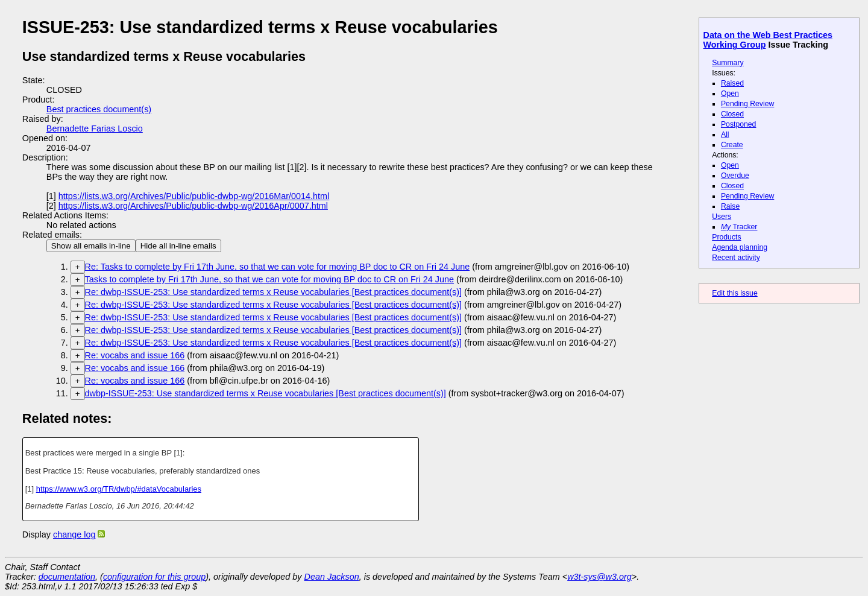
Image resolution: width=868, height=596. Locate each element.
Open (730, 94)
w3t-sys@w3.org (599, 577)
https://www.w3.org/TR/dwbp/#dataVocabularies (119, 489)
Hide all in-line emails (178, 246)
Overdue (735, 176)
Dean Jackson (332, 577)
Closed (732, 114)
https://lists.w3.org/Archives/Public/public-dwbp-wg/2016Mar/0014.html (194, 196)
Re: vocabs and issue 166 (135, 355)
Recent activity (736, 258)
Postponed (739, 124)
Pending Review (747, 104)
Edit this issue (734, 293)
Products (726, 237)
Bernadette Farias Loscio (95, 128)
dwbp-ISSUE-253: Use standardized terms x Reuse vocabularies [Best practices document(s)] (266, 393)
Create (732, 145)
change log (74, 534)
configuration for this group (154, 577)
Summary (728, 63)
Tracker (739, 227)
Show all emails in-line (91, 246)
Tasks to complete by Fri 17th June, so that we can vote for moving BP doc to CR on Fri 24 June (269, 279)
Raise (730, 206)
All (725, 135)
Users (722, 217)
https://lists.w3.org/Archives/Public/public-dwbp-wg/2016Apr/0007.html (193, 206)
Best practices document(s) (99, 109)
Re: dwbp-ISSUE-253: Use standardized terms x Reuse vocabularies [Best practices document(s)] (273, 292)
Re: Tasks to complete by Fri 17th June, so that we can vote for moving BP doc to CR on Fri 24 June (278, 267)
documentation (67, 577)
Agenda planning (740, 247)
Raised (732, 83)
